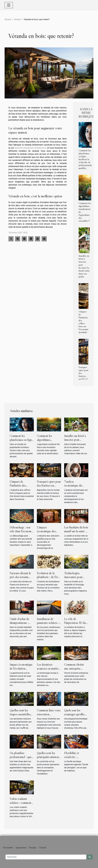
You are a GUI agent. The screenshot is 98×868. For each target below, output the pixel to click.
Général (17, 19)
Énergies (33, 847)
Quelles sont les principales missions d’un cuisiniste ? (48, 757)
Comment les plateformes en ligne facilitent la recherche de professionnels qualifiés (85, 159)
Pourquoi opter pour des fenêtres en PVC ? (49, 485)
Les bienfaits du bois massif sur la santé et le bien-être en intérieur (76, 533)
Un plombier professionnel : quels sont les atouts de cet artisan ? (22, 759)
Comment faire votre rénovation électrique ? (49, 714)
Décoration (8, 847)
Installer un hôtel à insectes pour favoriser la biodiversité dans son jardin (84, 266)
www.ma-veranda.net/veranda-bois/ (31, 148)
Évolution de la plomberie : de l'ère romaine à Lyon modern (48, 579)
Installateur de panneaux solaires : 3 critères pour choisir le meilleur (48, 625)
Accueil (8, 19)
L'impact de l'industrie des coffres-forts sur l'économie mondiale (84, 322)
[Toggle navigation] (9, 5)
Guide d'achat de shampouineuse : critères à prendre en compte (22, 625)
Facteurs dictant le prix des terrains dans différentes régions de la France (21, 579)
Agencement (21, 847)
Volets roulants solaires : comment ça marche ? (20, 803)
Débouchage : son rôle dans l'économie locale (22, 531)
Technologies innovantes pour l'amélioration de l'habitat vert (74, 579)
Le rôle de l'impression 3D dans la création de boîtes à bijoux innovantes (76, 625)
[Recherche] (46, 857)
